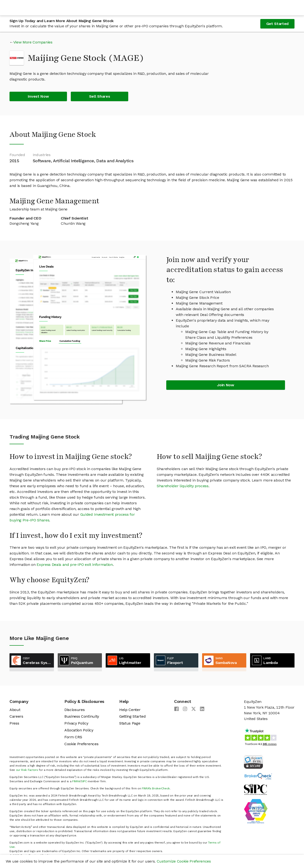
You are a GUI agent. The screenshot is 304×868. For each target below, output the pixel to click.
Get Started (277, 24)
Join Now (226, 385)
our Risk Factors (27, 770)
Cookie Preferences (81, 744)
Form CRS (73, 737)
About (15, 710)
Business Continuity (82, 716)
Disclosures (74, 710)
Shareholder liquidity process (183, 486)
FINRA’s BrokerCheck (156, 788)
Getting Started (132, 716)
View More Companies (33, 42)
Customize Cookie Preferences (184, 861)
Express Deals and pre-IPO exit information (75, 565)
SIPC (84, 781)
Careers (16, 716)
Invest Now (38, 96)
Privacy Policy (76, 723)
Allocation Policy (79, 730)
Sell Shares (100, 96)
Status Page (130, 723)
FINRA (76, 781)
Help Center (130, 710)
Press (14, 723)
